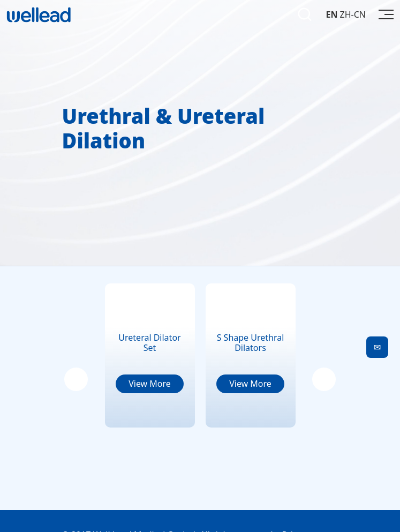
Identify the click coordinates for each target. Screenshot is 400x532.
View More (150, 384)
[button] (76, 379)
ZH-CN (353, 14)
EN (331, 14)
